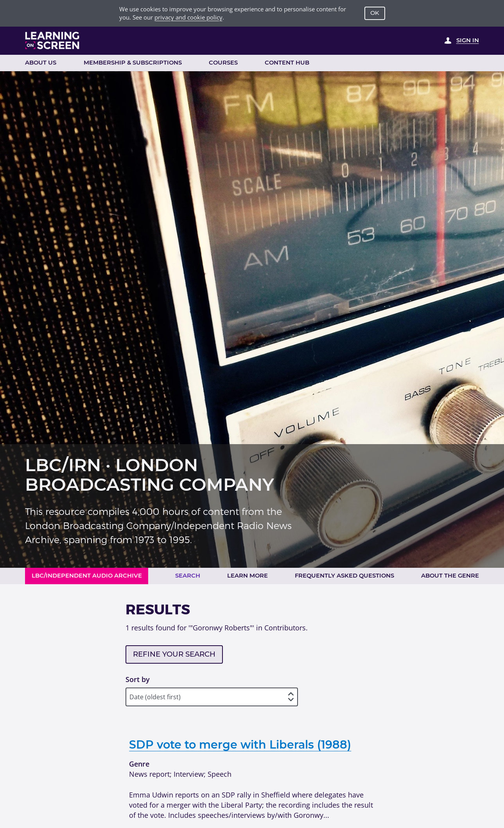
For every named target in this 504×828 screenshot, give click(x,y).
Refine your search (174, 654)
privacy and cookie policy (188, 17)
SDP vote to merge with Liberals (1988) (240, 744)
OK (375, 13)
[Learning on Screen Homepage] (52, 40)
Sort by (138, 679)
